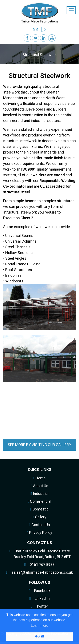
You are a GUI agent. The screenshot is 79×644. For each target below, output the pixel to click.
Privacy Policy (39, 532)
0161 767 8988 (42, 565)
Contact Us (39, 525)
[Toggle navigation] (71, 10)
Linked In (42, 598)
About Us (39, 486)
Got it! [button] (39, 636)
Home (40, 478)
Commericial (40, 501)
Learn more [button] (40, 626)
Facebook (42, 591)
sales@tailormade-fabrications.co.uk (42, 572)
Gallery (39, 517)
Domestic (40, 509)
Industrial (39, 494)
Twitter (42, 606)
